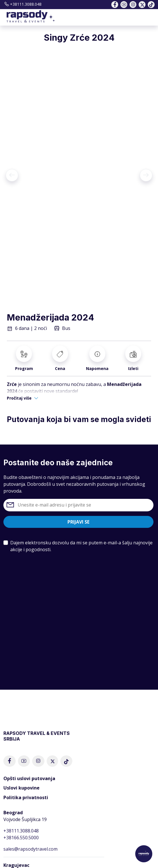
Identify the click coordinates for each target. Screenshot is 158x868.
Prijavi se (78, 522)
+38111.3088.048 (22, 4)
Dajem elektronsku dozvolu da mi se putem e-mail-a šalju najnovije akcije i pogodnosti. (81, 546)
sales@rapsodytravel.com (30, 849)
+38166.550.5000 (21, 838)
